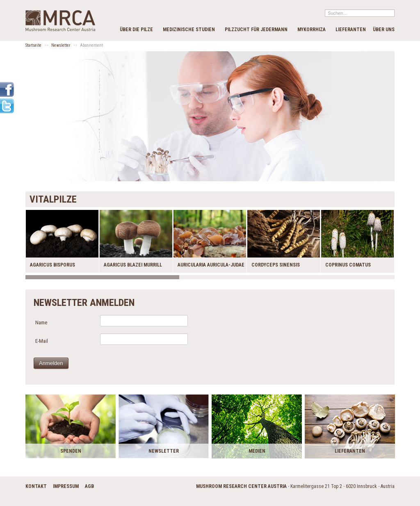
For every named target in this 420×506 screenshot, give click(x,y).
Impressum (66, 486)
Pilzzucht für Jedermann (256, 30)
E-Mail (42, 341)
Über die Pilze (136, 30)
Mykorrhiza (312, 30)
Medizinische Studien (189, 30)
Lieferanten (351, 30)
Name (41, 323)
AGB (89, 486)
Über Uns (384, 30)
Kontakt (36, 486)
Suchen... (325, 9)
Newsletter (61, 45)
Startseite (33, 45)
